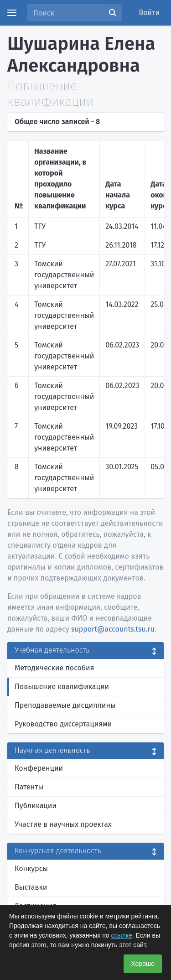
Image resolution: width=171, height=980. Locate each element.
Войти (150, 13)
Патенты (29, 787)
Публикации (36, 806)
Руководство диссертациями (63, 724)
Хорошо (143, 964)
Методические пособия (54, 668)
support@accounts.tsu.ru (113, 629)
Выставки (31, 887)
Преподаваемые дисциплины (65, 705)
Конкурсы (31, 869)
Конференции (39, 768)
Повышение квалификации (62, 687)
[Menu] (12, 13)
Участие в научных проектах (63, 824)
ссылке (121, 935)
